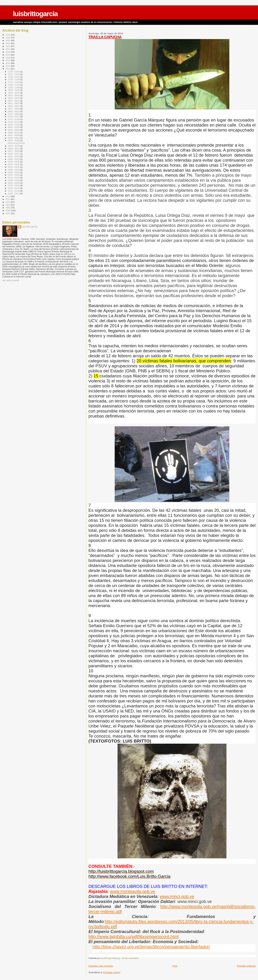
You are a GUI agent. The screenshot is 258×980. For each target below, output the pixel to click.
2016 (8, 63)
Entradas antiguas (246, 966)
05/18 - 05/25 (14, 140)
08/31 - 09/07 (14, 103)
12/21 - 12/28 (14, 74)
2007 (8, 213)
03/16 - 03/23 (14, 167)
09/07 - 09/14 (14, 101)
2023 (8, 43)
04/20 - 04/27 (14, 154)
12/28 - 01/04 (14, 72)
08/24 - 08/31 (14, 106)
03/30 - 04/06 (14, 162)
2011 (8, 202)
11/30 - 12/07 (14, 77)
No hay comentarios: (131, 958)
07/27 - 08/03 (14, 114)
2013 (8, 196)
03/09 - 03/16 (14, 170)
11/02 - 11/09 (14, 88)
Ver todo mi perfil (11, 280)
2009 (8, 208)
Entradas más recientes (101, 966)
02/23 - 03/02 (14, 175)
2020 (8, 52)
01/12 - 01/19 (14, 191)
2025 (8, 38)
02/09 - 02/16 (14, 180)
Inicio (175, 966)
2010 (8, 205)
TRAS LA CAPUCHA (105, 37)
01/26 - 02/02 (14, 185)
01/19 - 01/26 (14, 188)
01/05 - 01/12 (14, 194)
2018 (8, 58)
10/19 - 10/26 (14, 93)
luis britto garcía (30, 227)
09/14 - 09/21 (14, 98)
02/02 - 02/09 (14, 183)
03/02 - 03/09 (14, 172)
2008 (8, 210)
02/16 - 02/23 (14, 178)
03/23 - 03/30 (14, 164)
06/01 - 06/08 (14, 135)
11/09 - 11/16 (14, 85)
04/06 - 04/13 (14, 159)
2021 (8, 49)
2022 (8, 46)
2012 (8, 199)
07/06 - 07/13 (14, 122)
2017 (8, 60)
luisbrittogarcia (35, 14)
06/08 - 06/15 (14, 133)
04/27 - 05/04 (14, 151)
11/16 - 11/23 (14, 82)
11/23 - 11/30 (14, 80)
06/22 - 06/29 (14, 127)
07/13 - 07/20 (14, 119)
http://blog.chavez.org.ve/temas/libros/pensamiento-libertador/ (151, 947)
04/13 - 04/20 (14, 156)
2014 (8, 69)
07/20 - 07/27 (14, 117)
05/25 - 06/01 (14, 138)
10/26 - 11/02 (14, 90)
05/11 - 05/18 (14, 146)
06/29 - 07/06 (14, 125)
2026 (8, 35)
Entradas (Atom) (112, 972)
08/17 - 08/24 (14, 109)
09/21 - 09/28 (14, 96)
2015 (8, 66)
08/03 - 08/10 (14, 111)
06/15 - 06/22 (14, 130)
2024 (8, 40)
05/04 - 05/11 (14, 149)
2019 (8, 55)
